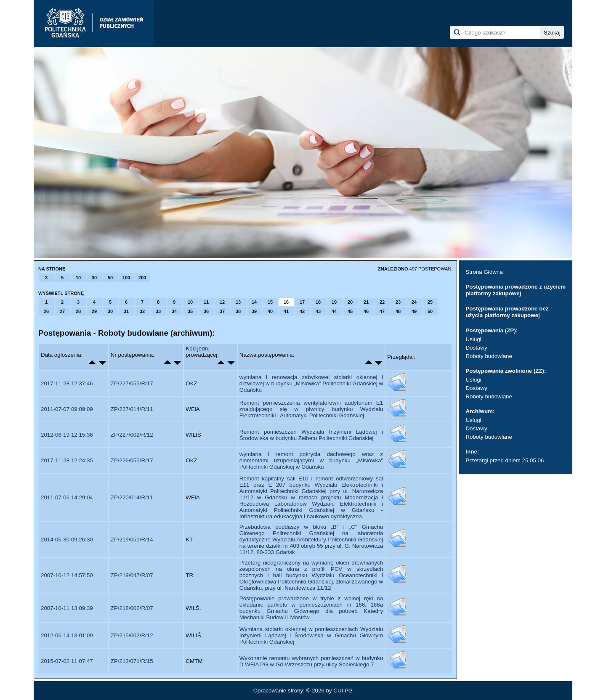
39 (254, 311)
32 (142, 311)
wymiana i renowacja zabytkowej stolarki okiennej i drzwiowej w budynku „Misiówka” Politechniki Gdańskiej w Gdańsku (311, 383)
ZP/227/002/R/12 (132, 435)
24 (414, 302)
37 (222, 311)
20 (350, 302)
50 (110, 278)
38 (238, 311)
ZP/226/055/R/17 (132, 460)
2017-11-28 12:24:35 (67, 460)
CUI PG (343, 691)
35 (190, 311)
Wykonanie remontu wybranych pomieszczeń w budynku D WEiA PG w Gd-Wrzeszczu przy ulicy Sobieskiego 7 (311, 661)
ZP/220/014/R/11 (132, 497)
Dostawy (476, 348)
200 (142, 278)
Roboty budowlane (489, 356)
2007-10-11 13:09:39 (67, 608)
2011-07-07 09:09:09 (67, 409)
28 (78, 311)
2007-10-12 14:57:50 (67, 575)
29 (94, 311)
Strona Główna (484, 272)
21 (366, 302)
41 (286, 311)
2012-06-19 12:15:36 (67, 435)
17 (302, 302)
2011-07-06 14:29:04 (67, 497)
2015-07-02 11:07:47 (67, 661)
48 (398, 311)
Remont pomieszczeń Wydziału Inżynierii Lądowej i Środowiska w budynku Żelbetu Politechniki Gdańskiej (311, 435)
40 (270, 311)
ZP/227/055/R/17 (132, 383)
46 (366, 311)
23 (398, 302)
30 (94, 278)
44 (334, 311)
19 (334, 302)
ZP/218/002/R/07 (132, 608)
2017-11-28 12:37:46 (67, 383)
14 (254, 302)
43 (318, 311)
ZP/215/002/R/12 (132, 635)
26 (46, 311)
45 (350, 311)
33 (158, 311)
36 (206, 311)
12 (222, 302)
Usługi (473, 339)
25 (430, 302)
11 (206, 302)
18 (318, 302)
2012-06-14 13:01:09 (67, 635)
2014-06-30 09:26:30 (67, 540)
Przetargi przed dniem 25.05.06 (505, 460)
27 (62, 311)
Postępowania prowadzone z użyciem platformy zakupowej (516, 290)
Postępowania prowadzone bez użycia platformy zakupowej (507, 312)
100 (126, 278)
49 (414, 311)
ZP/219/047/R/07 (132, 575)
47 (382, 311)
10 (78, 278)
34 (174, 311)
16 (286, 302)
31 (126, 311)
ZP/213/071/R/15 (132, 661)
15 (270, 302)
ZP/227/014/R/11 (132, 409)
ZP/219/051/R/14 (132, 540)
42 (302, 311)
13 (238, 302)
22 (382, 302)
